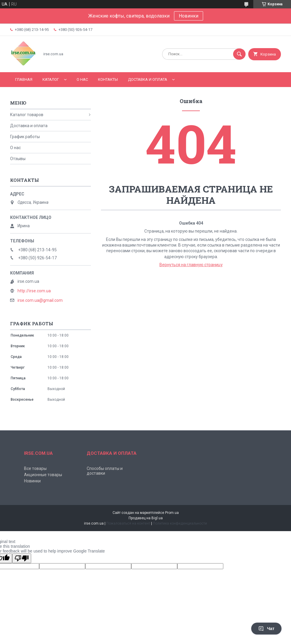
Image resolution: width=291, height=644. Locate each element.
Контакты (108, 79)
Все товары (35, 468)
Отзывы (18, 159)
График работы (25, 137)
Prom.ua (172, 513)
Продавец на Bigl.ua (146, 518)
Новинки (189, 16)
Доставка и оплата (148, 79)
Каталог (51, 79)
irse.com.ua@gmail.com (40, 300)
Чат (266, 629)
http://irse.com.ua (34, 291)
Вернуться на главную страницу (191, 265)
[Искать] (239, 54)
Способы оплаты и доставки (105, 471)
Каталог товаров (27, 115)
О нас (82, 79)
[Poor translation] (22, 558)
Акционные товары (43, 475)
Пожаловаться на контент (128, 523)
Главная (24, 79)
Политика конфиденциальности (180, 523)
